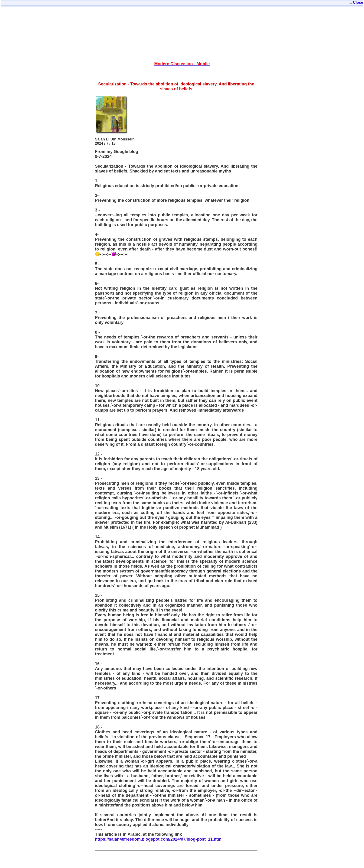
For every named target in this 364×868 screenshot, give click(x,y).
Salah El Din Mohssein (115, 139)
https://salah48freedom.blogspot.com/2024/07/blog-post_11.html (159, 839)
